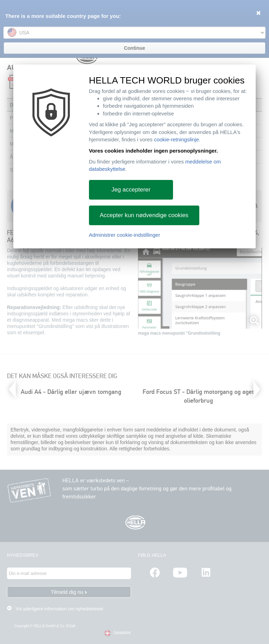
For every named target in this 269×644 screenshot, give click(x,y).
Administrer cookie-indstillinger (125, 235)
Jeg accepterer (131, 190)
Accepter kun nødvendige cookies (144, 215)
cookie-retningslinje (177, 139)
